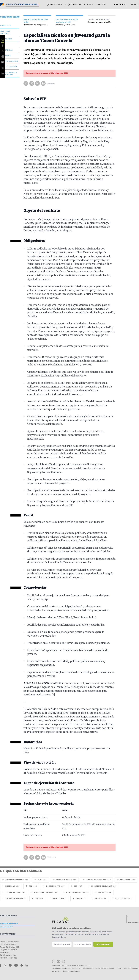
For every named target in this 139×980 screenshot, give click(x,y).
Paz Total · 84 (103, 892)
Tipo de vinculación (9, 61)
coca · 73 (37, 899)
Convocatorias (9, 923)
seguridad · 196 (126, 880)
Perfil (3, 44)
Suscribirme (103, 944)
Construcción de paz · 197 (97, 880)
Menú (135, 5)
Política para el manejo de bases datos (98, 968)
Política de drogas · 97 (44, 892)
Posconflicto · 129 (54, 886)
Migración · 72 (58, 899)
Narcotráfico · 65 (122, 899)
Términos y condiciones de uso (65, 968)
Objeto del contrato (5, 32)
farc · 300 (40, 880)
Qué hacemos (75, 5)
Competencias (6, 50)
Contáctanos (8, 934)
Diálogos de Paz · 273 (65, 880)
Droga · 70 (79, 899)
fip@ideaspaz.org (8, 955)
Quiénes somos (55, 5)
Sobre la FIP (5, 26)
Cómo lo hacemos (97, 5)
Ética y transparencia (72, 971)
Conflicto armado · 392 (15, 880)
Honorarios (5, 56)
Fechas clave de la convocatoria (8, 73)
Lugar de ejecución (9, 67)
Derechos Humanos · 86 (76, 892)
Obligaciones (6, 39)
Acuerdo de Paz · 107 (14, 892)
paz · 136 (31, 886)
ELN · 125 (76, 886)
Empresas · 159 (11, 886)
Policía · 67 (99, 899)
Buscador (120, 5)
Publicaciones (8, 915)
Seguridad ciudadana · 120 (102, 886)
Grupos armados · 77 (14, 899)
